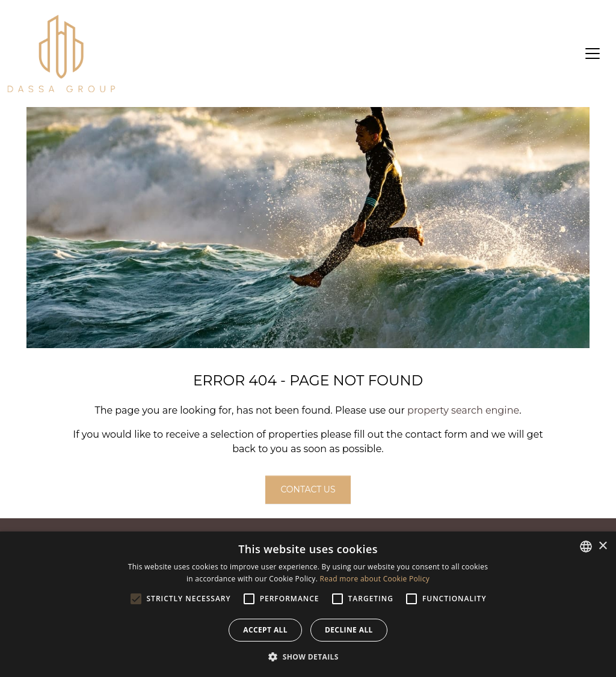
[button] (308, 657)
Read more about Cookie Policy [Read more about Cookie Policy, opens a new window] (375, 579)
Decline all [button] (349, 630)
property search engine (463, 410)
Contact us (308, 489)
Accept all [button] (265, 630)
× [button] (602, 546)
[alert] (308, 604)
